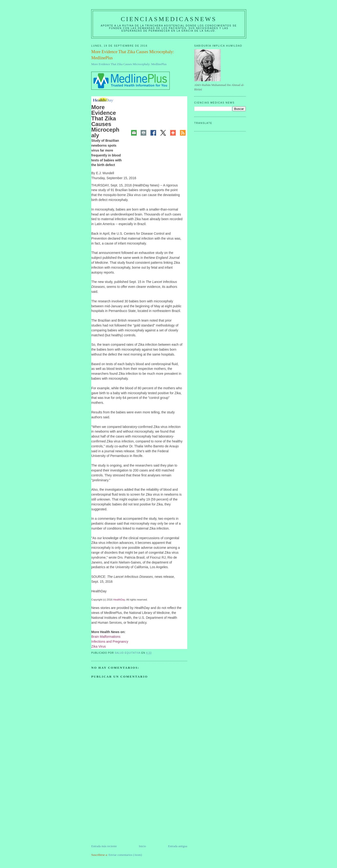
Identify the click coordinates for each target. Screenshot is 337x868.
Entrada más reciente (104, 846)
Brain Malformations (106, 637)
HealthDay (119, 600)
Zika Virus (99, 646)
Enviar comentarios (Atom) (125, 855)
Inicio (142, 846)
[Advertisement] (126, 811)
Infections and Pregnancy (110, 642)
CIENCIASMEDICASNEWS (169, 19)
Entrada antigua (178, 846)
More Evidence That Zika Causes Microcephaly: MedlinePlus (129, 64)
